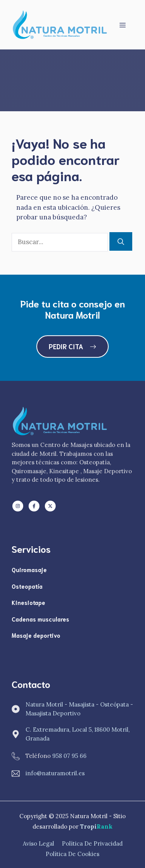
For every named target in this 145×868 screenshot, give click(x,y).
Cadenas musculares (40, 619)
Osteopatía (27, 586)
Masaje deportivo (36, 635)
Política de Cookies (72, 854)
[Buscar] (121, 241)
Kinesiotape (28, 602)
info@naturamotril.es (55, 773)
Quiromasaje (29, 569)
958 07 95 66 (69, 756)
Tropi (96, 826)
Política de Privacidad (92, 843)
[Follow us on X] (50, 506)
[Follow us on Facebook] (34, 506)
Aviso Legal (38, 843)
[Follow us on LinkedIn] (18, 506)
